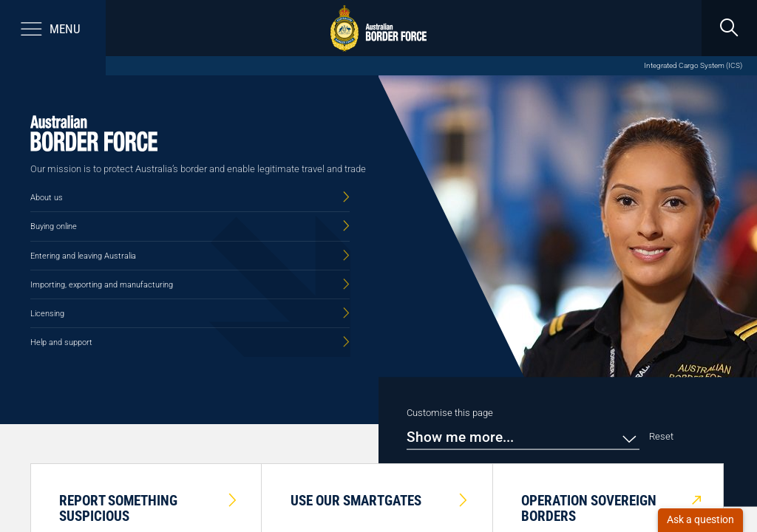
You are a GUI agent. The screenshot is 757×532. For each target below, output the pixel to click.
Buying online (54, 226)
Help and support (61, 342)
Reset (661, 436)
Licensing (47, 313)
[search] (729, 28)
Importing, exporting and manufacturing (102, 284)
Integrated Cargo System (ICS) (693, 65)
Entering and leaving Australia (83, 256)
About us (47, 197)
